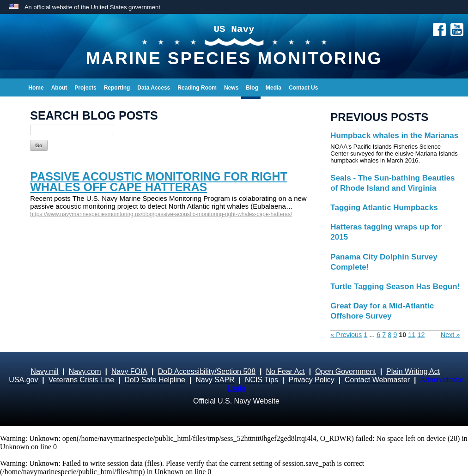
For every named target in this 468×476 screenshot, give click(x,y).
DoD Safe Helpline (155, 380)
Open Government (346, 371)
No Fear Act (285, 371)
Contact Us (303, 88)
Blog (252, 88)
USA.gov (23, 380)
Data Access (154, 88)
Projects (85, 88)
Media (274, 88)
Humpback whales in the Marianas (394, 136)
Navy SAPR (215, 380)
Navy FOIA (129, 371)
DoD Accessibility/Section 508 (207, 371)
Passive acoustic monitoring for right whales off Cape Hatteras (159, 182)
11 (412, 335)
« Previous (346, 335)
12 (421, 335)
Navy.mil (44, 371)
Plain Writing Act (413, 371)
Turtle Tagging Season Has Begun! (395, 286)
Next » (450, 335)
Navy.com (85, 371)
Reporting (117, 88)
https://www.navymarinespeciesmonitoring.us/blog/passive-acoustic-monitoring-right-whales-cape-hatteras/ (161, 214)
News (231, 88)
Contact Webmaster (377, 380)
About (59, 88)
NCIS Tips (261, 380)
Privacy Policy (311, 380)
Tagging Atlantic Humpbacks (384, 208)
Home (36, 88)
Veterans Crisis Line (81, 380)
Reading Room (197, 88)
